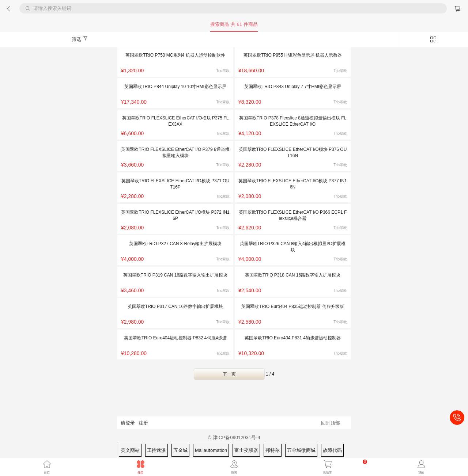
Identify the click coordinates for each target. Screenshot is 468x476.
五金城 (180, 450)
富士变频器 (246, 450)
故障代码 (332, 450)
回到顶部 (331, 423)
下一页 (229, 374)
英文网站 (130, 450)
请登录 (128, 423)
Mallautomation (211, 450)
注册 (143, 423)
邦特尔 (273, 450)
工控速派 (156, 450)
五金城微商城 (301, 450)
